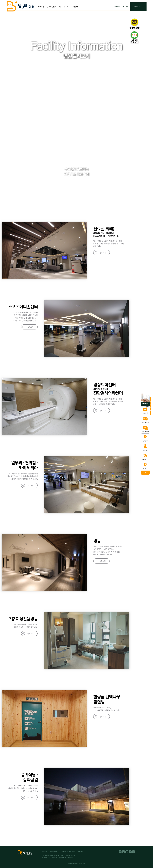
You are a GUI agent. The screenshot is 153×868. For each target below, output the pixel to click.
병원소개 (41, 7)
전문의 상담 (145, 422)
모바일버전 (80, 851)
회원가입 (117, 6)
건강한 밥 (145, 459)
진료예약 (145, 413)
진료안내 (145, 441)
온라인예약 (138, 6)
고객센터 (75, 7)
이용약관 (64, 851)
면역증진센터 (52, 7)
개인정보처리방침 (54, 851)
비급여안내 (72, 851)
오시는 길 (145, 469)
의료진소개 (145, 450)
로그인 (125, 6)
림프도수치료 (64, 7)
